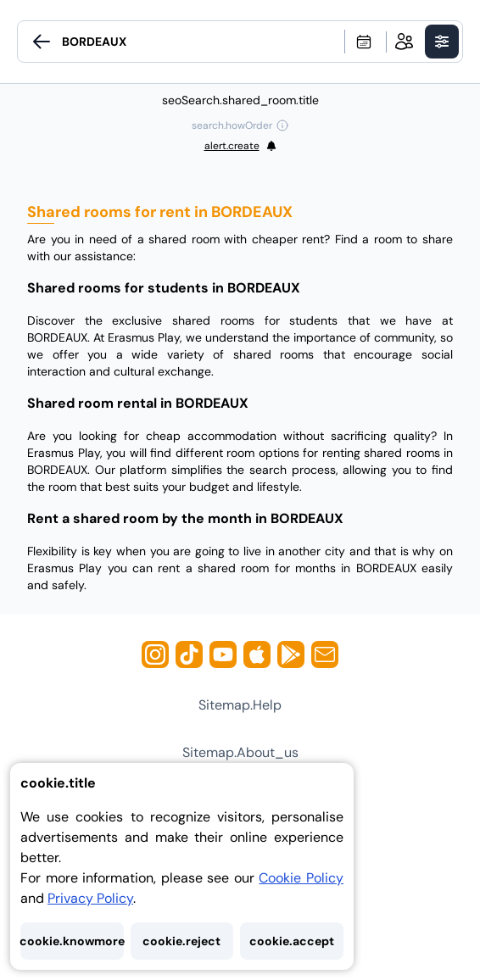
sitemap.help (240, 705)
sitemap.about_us (240, 752)
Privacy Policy (90, 898)
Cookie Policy (301, 878)
